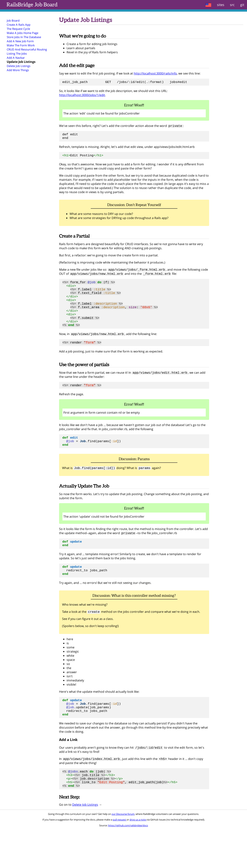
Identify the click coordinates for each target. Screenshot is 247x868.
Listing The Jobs (17, 53)
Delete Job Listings (19, 66)
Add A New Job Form (20, 41)
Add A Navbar (16, 58)
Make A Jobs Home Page (23, 33)
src (232, 5)
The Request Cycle (18, 29)
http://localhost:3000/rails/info (155, 73)
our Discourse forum (123, 852)
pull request (120, 858)
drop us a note (138, 858)
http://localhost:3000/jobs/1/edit (82, 96)
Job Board (32, 5)
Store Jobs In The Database (24, 37)
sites (221, 5)
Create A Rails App (19, 25)
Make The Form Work (21, 45)
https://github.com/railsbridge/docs (128, 864)
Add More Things (18, 70)
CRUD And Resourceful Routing (27, 49)
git (242, 5)
